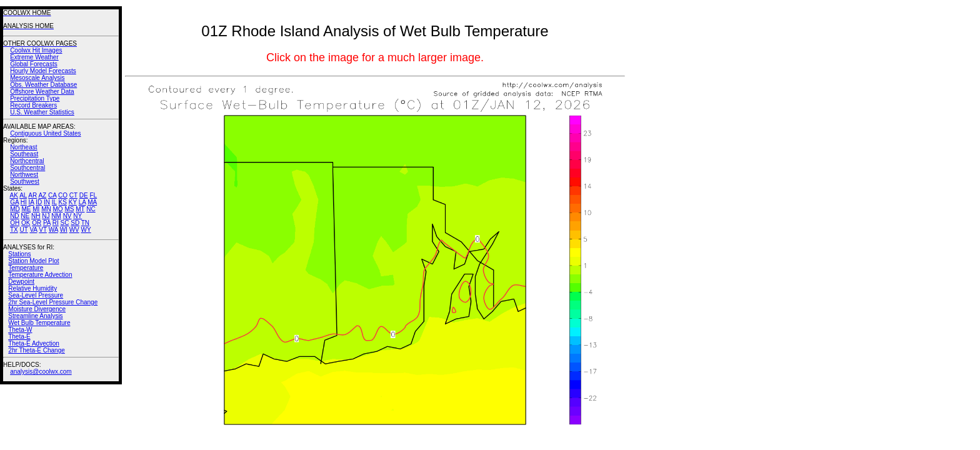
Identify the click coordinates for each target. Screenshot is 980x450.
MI (36, 209)
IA (32, 202)
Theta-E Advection (34, 343)
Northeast (23, 147)
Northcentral (27, 161)
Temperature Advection (40, 275)
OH (15, 223)
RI (56, 223)
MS (69, 209)
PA (47, 223)
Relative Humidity (32, 288)
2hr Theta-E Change (36, 350)
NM (56, 216)
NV (67, 216)
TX (14, 230)
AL (23, 195)
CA (52, 195)
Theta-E (19, 337)
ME (26, 209)
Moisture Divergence (37, 309)
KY (73, 202)
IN (47, 202)
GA (14, 202)
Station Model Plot (33, 261)
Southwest (25, 182)
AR (32, 195)
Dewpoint (21, 282)
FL (93, 195)
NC (91, 209)
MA (92, 202)
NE (25, 216)
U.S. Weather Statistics (42, 112)
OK (26, 223)
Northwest (24, 175)
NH (36, 216)
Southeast (24, 154)
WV (74, 230)
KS (63, 202)
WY (86, 230)
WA (53, 230)
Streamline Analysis (35, 316)
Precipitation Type (35, 98)
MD (15, 209)
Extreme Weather (34, 57)
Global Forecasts (34, 64)
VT (43, 230)
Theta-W (20, 330)
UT (24, 230)
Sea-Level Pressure (36, 295)
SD (75, 223)
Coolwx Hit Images (36, 50)
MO (57, 209)
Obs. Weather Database (43, 85)
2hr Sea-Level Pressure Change (53, 302)
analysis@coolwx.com (41, 372)
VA (33, 230)
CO (63, 195)
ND (14, 216)
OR (37, 223)
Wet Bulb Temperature (39, 323)
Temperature (26, 268)
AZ (42, 195)
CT (73, 195)
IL (54, 202)
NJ (46, 216)
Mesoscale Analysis (37, 78)
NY (77, 216)
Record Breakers (33, 105)
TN (85, 223)
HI (24, 202)
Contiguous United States (45, 133)
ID (39, 202)
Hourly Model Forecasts (43, 71)
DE (84, 195)
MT (80, 209)
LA (82, 202)
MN (46, 209)
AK (14, 195)
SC (65, 223)
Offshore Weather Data (42, 92)
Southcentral (27, 168)
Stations (19, 254)
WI (64, 230)
